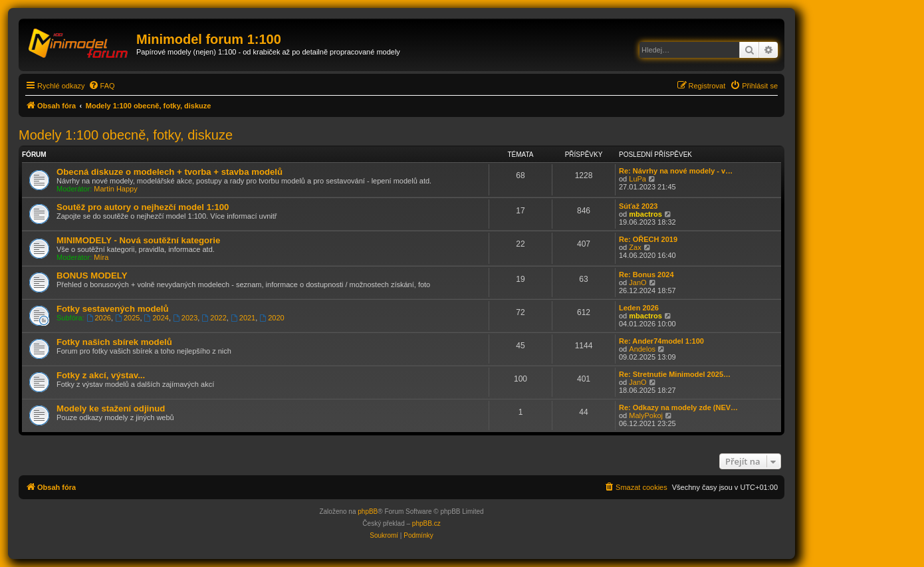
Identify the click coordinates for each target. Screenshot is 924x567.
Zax (635, 247)
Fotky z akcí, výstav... (101, 375)
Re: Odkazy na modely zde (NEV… (678, 407)
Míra (101, 257)
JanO (637, 283)
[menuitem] (102, 86)
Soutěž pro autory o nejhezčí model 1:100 (143, 207)
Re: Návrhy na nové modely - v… (676, 171)
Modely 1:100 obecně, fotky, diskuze (126, 135)
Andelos (642, 349)
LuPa (637, 179)
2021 (243, 318)
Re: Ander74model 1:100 (661, 341)
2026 (99, 318)
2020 (272, 318)
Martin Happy (115, 189)
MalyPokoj (646, 415)
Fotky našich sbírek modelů (114, 342)
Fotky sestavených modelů (113, 309)
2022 (214, 318)
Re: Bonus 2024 (646, 275)
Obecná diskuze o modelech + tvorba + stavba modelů (170, 172)
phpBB (368, 511)
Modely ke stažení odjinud (111, 408)
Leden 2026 (639, 308)
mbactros (645, 214)
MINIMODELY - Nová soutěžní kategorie (138, 240)
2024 (157, 318)
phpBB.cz (426, 523)
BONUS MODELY (92, 276)
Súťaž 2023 (638, 206)
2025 (127, 318)
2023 (185, 318)
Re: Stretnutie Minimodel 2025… (675, 374)
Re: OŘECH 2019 (648, 239)
